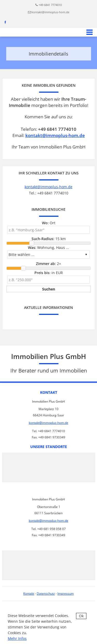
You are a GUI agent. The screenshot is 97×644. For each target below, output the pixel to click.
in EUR (49, 273)
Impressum (66, 594)
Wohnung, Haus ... (48, 248)
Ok (81, 616)
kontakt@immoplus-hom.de (50, 12)
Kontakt (29, 594)
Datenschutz (46, 594)
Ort (49, 223)
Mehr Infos (17, 638)
